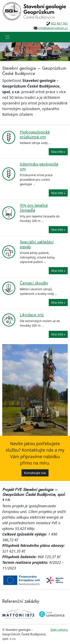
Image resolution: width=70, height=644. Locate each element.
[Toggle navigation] (7, 37)
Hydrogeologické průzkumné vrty (35, 134)
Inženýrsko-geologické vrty (39, 166)
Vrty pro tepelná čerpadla (34, 208)
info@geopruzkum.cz (53, 28)
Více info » (58, 152)
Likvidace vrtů (32, 315)
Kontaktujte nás (35, 473)
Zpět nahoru (59, 630)
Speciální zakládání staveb (37, 244)
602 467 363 (59, 24)
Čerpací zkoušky (34, 283)
